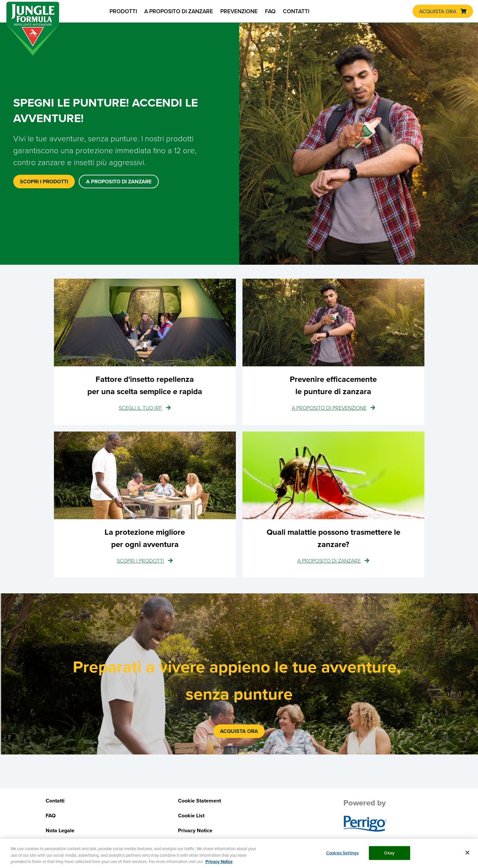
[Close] (467, 855)
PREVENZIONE (239, 11)
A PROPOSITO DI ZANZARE (179, 11)
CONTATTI (296, 11)
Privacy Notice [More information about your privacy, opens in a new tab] (219, 864)
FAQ (270, 11)
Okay (389, 855)
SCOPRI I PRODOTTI (140, 561)
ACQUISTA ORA (438, 11)
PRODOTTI (123, 11)
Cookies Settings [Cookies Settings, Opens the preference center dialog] (342, 855)
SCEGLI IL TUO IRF (140, 408)
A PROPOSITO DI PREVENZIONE (329, 408)
